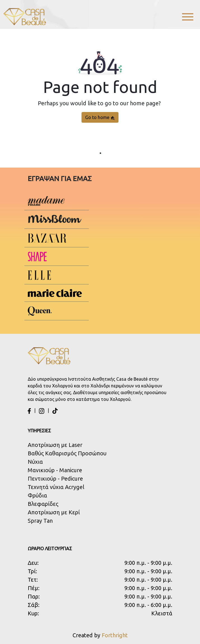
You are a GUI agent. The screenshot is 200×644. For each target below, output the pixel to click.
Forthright (115, 635)
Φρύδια (37, 495)
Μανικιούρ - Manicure (55, 470)
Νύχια (35, 462)
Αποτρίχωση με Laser (55, 445)
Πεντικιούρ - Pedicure (55, 479)
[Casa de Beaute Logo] (25, 17)
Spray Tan (40, 521)
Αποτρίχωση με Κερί (54, 512)
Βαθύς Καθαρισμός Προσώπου (67, 453)
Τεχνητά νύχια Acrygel (56, 487)
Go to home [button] (100, 117)
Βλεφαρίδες (43, 504)
